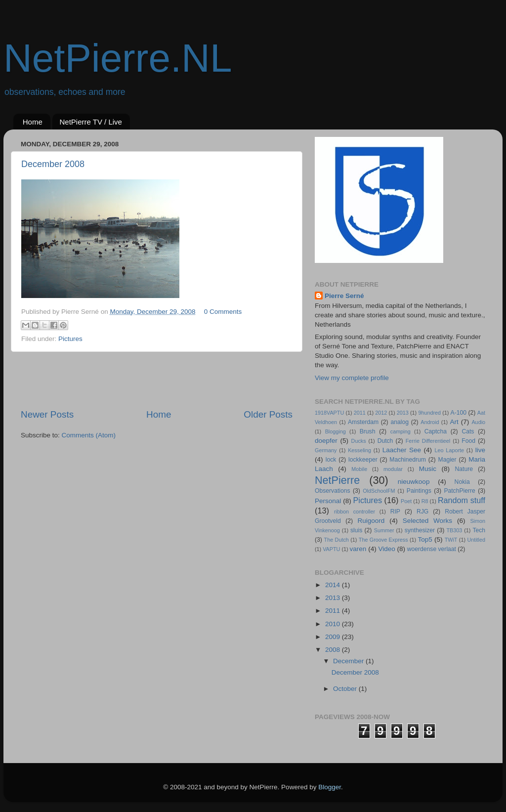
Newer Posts (47, 414)
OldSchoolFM (379, 491)
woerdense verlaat (432, 549)
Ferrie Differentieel (428, 441)
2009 (334, 637)
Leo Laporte (449, 450)
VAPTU (331, 549)
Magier (447, 460)
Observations (333, 491)
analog (399, 422)
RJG (422, 512)
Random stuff (462, 500)
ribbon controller (355, 512)
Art (454, 422)
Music (428, 469)
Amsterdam (363, 422)
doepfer (326, 441)
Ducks (359, 441)
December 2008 (53, 164)
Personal (328, 501)
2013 (403, 413)
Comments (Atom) (89, 435)
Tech (479, 530)
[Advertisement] (157, 380)
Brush (368, 431)
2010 (334, 624)
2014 (334, 585)
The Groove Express (383, 540)
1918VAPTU (329, 413)
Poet (406, 501)
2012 (381, 413)
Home (33, 122)
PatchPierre (459, 491)
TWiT (451, 540)
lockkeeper (363, 460)
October (346, 689)
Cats (468, 431)
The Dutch (337, 540)
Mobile (359, 469)
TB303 (455, 530)
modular (393, 469)
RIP (395, 512)
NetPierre (337, 480)
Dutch (385, 441)
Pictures (70, 339)
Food (468, 441)
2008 (334, 650)
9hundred (429, 413)
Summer (384, 530)
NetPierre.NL (118, 58)
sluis (356, 530)
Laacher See (402, 450)
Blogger (330, 787)
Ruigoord (371, 521)
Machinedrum (408, 460)
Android (430, 422)
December (349, 661)
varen (358, 549)
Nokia (462, 482)
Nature (464, 469)
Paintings (419, 491)
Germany (326, 450)
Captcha (436, 431)
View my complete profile (352, 378)
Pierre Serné (344, 296)
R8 (425, 501)
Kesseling (359, 450)
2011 (360, 413)
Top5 (425, 539)
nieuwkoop (414, 482)
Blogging (336, 431)
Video (386, 549)
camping (401, 431)
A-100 (459, 413)
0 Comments (223, 312)
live (480, 450)
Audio (478, 422)
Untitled (476, 540)
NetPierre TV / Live (91, 122)
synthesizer (420, 530)
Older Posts (268, 414)
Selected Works (427, 521)
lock (331, 460)
